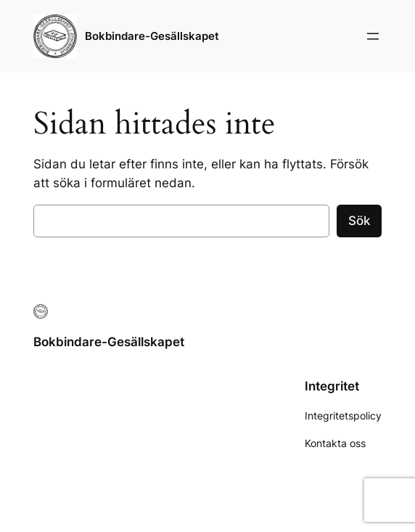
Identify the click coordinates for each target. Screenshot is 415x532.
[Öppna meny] (373, 36)
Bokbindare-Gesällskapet (152, 36)
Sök (359, 221)
